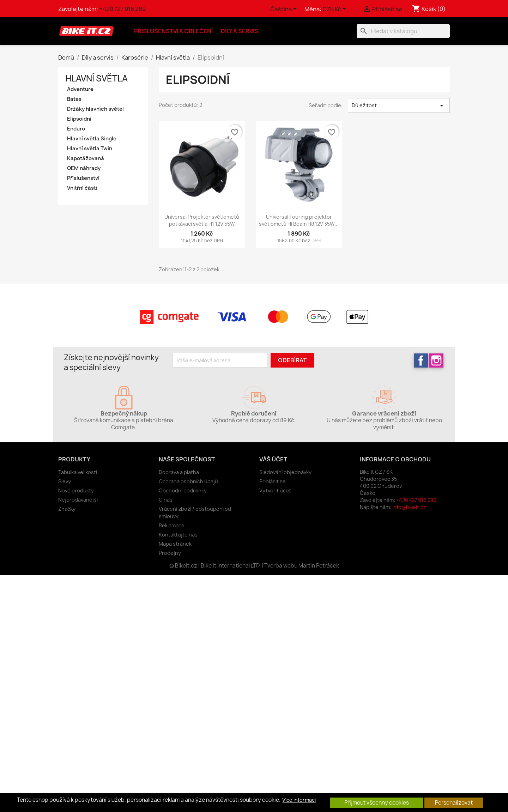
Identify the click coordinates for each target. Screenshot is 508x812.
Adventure (80, 89)
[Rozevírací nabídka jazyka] (285, 10)
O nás (166, 500)
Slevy (65, 481)
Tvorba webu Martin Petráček (302, 566)
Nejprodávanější (78, 500)
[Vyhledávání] (403, 31)
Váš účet (273, 459)
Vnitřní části (82, 188)
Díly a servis (240, 31)
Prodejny (170, 553)
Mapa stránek (175, 544)
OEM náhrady (84, 168)
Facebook (421, 360)
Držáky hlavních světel (95, 109)
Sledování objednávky (285, 472)
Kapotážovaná (86, 158)
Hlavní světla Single (92, 139)
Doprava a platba (179, 472)
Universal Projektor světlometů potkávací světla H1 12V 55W (202, 220)
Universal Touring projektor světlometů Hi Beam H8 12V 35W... (299, 220)
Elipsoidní (79, 119)
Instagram (436, 360)
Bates (74, 99)
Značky (67, 509)
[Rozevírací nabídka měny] (335, 10)
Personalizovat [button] (454, 803)
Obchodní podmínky (183, 490)
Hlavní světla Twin (90, 149)
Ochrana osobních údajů (188, 481)
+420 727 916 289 (122, 9)
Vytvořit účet (275, 490)
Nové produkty (76, 490)
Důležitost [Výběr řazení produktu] (399, 105)
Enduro (76, 129)
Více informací (299, 800)
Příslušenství (83, 178)
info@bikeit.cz (409, 507)
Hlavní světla (96, 78)
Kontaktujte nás (178, 535)
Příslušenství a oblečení (173, 31)
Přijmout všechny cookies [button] (377, 803)
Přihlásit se (273, 481)
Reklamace (172, 525)
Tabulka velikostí (78, 472)
